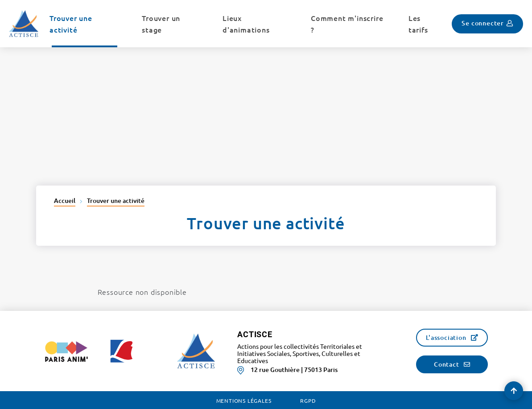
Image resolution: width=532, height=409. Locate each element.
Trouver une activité (116, 200)
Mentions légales (244, 401)
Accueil (65, 200)
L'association (446, 337)
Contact (447, 364)
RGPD (308, 401)
